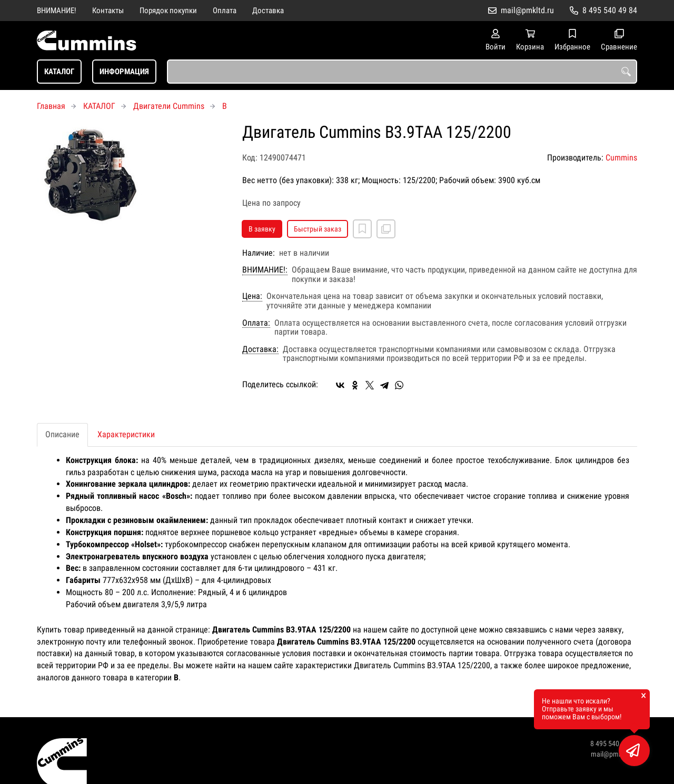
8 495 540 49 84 (610, 10)
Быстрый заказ (318, 229)
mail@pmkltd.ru (527, 10)
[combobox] (402, 72)
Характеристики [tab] (126, 434)
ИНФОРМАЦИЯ (124, 72)
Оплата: (256, 323)
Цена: (252, 296)
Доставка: (260, 349)
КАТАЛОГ (59, 72)
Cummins (621, 158)
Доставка (268, 11)
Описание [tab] (62, 434)
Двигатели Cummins (169, 106)
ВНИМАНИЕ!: (265, 270)
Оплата (225, 11)
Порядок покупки (168, 11)
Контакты (108, 11)
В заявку (262, 229)
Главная (51, 106)
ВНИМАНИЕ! (57, 11)
